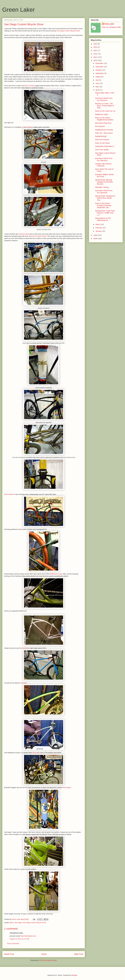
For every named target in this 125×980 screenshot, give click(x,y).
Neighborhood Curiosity (104, 130)
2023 (96, 47)
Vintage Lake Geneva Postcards (103, 165)
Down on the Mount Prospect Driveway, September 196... (103, 205)
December (100, 63)
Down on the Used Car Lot (105, 111)
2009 (96, 235)
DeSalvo (24, 683)
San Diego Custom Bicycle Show (68, 31)
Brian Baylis (67, 787)
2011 (96, 57)
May (97, 87)
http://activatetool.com (28, 936)
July (97, 80)
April (97, 90)
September (100, 73)
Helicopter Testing (102, 187)
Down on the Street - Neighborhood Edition (104, 119)
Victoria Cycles (24, 234)
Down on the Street (102, 143)
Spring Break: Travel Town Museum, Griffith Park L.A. (105, 213)
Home (44, 954)
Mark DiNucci (28, 127)
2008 (96, 239)
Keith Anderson (10, 494)
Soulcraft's (36, 753)
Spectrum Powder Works (38, 236)
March (98, 224)
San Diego (18, 923)
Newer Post (9, 954)
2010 (96, 60)
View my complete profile (111, 27)
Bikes (12, 923)
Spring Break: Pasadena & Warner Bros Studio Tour (105, 198)
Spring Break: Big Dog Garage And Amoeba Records (104, 182)
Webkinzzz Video (102, 114)
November (100, 67)
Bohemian (26, 648)
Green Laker (18, 10)
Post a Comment (13, 944)
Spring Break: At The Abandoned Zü (103, 219)
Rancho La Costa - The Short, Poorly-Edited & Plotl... (104, 106)
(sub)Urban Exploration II (105, 146)
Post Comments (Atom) (48, 960)
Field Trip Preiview (102, 140)
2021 (96, 50)
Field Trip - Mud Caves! (104, 133)
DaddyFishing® (101, 136)
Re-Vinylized (100, 126)
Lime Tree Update (102, 150)
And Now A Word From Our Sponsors (104, 99)
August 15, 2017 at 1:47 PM (19, 939)
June (98, 83)
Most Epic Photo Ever (103, 123)
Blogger (74, 975)
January (99, 231)
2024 (96, 44)
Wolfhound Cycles (56, 574)
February (99, 228)
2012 (96, 54)
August (98, 77)
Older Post (78, 954)
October (99, 70)
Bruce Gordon (29, 86)
